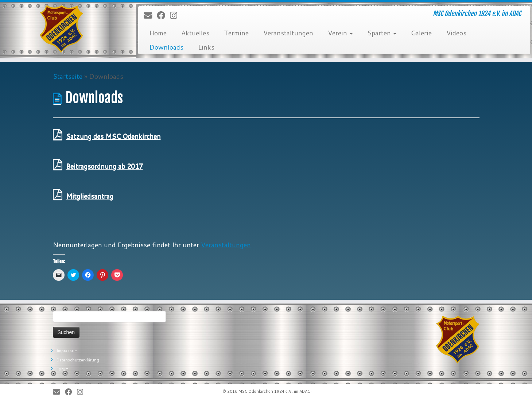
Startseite (68, 76)
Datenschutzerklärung (78, 360)
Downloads (166, 47)
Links (206, 47)
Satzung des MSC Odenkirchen (113, 136)
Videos (456, 33)
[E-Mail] (150, 15)
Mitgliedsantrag (90, 196)
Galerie (421, 33)
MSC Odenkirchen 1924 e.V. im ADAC (274, 391)
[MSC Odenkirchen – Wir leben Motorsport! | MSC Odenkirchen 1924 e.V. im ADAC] (61, 29)
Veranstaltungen (288, 33)
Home (158, 33)
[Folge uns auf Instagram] (176, 15)
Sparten (382, 33)
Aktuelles (195, 33)
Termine (236, 33)
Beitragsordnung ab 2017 (104, 166)
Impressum (67, 351)
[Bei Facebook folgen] (163, 15)
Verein (340, 33)
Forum (63, 369)
